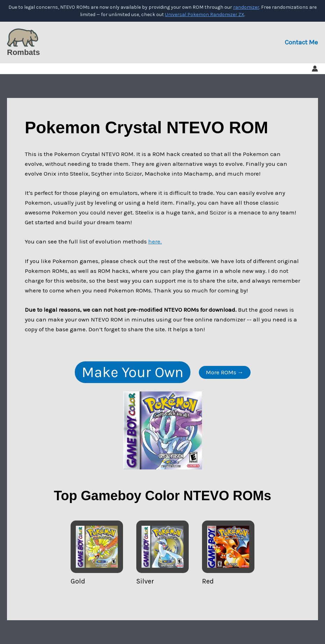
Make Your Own (133, 372)
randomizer (246, 7)
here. (155, 241)
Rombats (23, 52)
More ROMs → (225, 372)
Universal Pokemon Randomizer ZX (205, 15)
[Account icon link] (315, 69)
